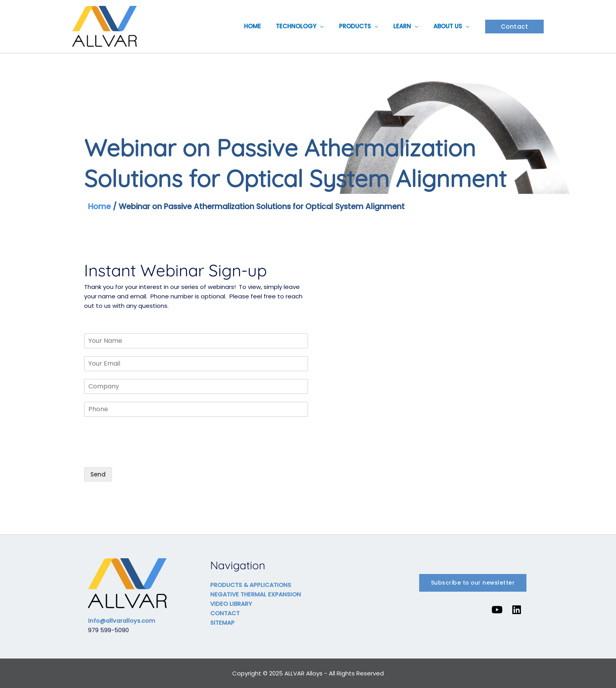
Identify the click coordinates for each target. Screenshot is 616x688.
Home (100, 206)
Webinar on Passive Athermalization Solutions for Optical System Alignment (267, 206)
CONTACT (225, 613)
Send (98, 474)
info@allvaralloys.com (123, 621)
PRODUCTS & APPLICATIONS (251, 585)
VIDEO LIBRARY (231, 604)
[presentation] (144, 454)
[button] (515, 27)
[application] (332, 26)
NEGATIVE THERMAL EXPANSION (256, 594)
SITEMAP (222, 623)
